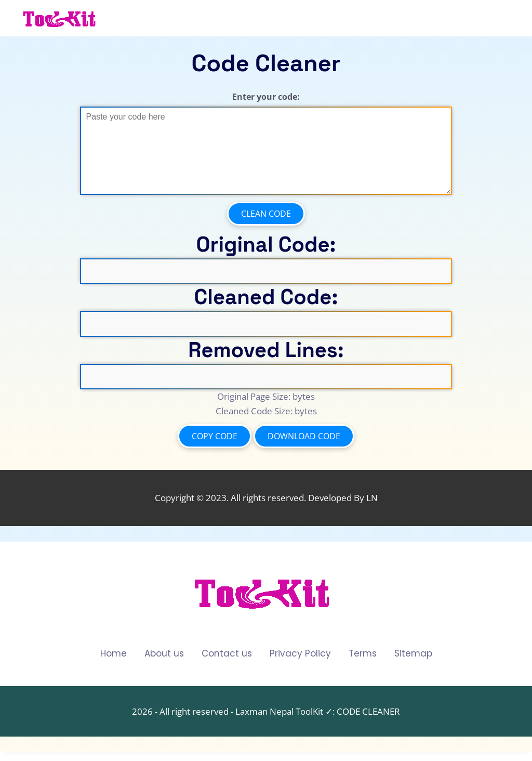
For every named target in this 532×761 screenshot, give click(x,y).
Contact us (227, 654)
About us (164, 654)
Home (114, 654)
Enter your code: (266, 97)
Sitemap (413, 654)
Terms (363, 654)
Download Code (304, 436)
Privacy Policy (300, 654)
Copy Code (215, 436)
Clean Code (266, 214)
